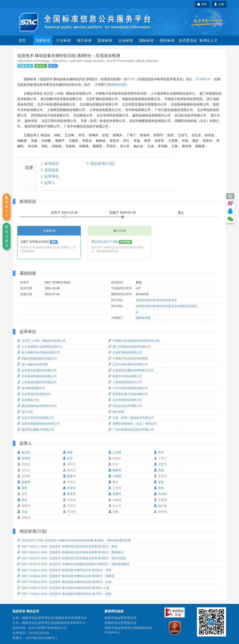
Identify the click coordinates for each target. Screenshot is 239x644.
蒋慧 (22, 488)
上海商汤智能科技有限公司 (37, 382)
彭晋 (68, 458)
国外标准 (167, 40)
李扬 (159, 482)
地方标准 (84, 40)
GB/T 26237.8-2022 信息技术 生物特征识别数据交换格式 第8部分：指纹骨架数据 (73, 564)
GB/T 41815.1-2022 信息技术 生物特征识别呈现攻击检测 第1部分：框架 (67, 546)
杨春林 (24, 482)
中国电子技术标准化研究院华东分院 (134, 341)
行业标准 (64, 40)
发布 (64, 212)
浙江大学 (25, 412)
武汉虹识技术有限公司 (125, 406)
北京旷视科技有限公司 (125, 353)
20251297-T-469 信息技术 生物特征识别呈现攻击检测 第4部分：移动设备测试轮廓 (74, 540)
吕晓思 (115, 476)
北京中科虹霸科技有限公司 (128, 364)
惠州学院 (116, 412)
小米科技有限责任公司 (125, 382)
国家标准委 (119, 85)
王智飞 (160, 464)
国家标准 (43, 40)
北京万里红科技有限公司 (36, 418)
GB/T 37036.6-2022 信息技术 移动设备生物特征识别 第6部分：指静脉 (66, 576)
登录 (202, 4)
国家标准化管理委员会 (120, 623)
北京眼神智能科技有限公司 (37, 376)
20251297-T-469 (105, 242)
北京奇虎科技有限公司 (125, 400)
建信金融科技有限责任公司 (37, 406)
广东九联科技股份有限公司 (128, 388)
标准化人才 (208, 40)
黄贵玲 (69, 494)
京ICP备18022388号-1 (41, 638)
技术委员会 (188, 40)
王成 (22, 512)
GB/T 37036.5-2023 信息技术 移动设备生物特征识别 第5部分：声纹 (64, 570)
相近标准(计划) (103, 164)
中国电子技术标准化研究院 (128, 358)
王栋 (113, 512)
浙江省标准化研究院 (33, 364)
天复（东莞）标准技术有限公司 (131, 418)
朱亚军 (69, 488)
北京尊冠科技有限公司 (34, 394)
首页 (22, 40)
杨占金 (160, 506)
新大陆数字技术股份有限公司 (39, 353)
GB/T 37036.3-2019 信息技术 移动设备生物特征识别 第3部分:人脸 (63, 588)
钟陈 (68, 452)
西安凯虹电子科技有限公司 (128, 394)
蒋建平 (69, 476)
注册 (219, 4)
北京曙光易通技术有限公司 (37, 370)
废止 (181, 212)
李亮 (159, 452)
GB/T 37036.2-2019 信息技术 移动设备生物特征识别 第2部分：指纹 (64, 594)
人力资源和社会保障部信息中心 (40, 347)
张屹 (22, 500)
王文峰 (115, 452)
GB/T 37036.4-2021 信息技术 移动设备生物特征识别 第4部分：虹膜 (64, 582)
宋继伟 (24, 458)
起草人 (50, 183)
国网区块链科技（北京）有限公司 (133, 424)
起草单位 (52, 176)
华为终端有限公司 (31, 388)
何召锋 (160, 494)
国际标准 (146, 40)
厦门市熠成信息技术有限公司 (130, 347)
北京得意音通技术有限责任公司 (131, 370)
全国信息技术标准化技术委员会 (156, 300)
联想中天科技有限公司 (125, 376)
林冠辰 (24, 452)
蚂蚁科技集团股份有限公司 (37, 358)
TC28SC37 (203, 79)
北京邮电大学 (28, 400)
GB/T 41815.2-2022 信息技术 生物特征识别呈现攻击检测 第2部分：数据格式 (70, 552)
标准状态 (52, 164)
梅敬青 (115, 470)
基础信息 (52, 170)
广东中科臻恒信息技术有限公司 (131, 430)
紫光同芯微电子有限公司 (36, 430)
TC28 (131, 79)
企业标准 (126, 40)
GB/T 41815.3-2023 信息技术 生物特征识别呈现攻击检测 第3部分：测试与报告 (72, 558)
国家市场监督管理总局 (120, 618)
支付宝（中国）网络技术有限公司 (42, 341)
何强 (159, 488)
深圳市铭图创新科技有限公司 (39, 424)
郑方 (113, 482)
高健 (159, 470)
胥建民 (115, 494)
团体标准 (105, 40)
